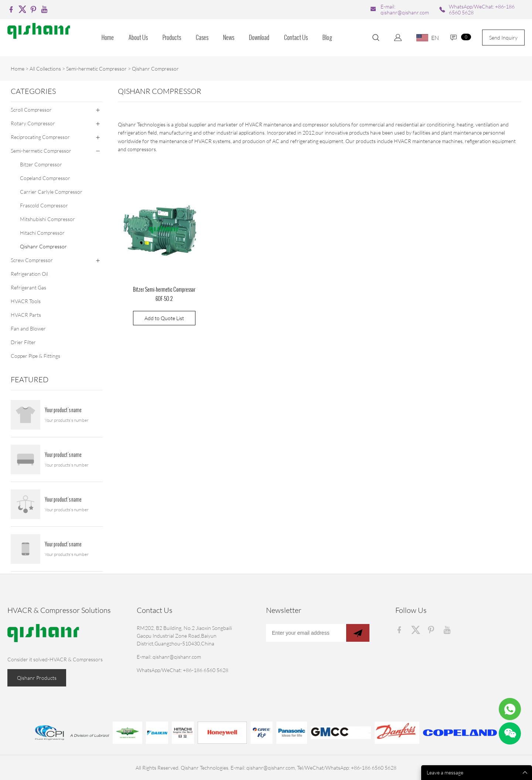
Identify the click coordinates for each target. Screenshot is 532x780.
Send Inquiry (503, 38)
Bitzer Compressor (41, 164)
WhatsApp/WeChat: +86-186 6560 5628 (482, 9)
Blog (327, 38)
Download (259, 38)
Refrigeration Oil (29, 274)
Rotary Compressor (33, 123)
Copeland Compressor (45, 178)
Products (172, 38)
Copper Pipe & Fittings (35, 356)
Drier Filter (23, 342)
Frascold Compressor (44, 205)
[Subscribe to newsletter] (358, 633)
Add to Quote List (164, 318)
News (229, 38)
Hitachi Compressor (42, 233)
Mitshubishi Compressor (47, 219)
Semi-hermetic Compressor (96, 69)
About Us (138, 38)
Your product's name (63, 410)
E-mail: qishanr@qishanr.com (405, 9)
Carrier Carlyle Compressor (51, 192)
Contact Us (296, 38)
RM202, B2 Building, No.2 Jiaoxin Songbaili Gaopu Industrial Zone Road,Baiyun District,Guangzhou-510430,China (184, 636)
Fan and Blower (28, 328)
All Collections (45, 69)
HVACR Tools (26, 301)
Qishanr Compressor (155, 69)
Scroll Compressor (31, 110)
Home (108, 38)
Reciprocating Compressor (40, 137)
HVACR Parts (26, 315)
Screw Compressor (32, 260)
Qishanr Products (37, 678)
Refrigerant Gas (28, 287)
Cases (202, 38)
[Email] (306, 633)
